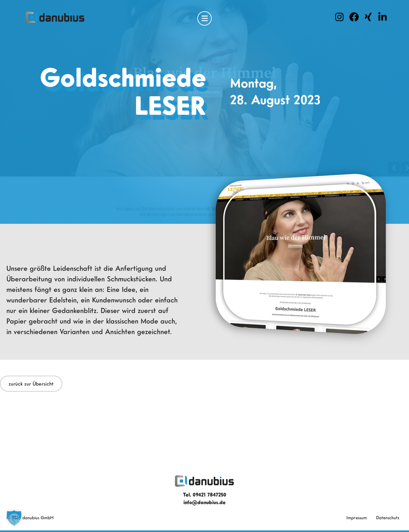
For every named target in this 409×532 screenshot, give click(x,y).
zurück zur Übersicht (31, 384)
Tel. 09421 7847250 (205, 495)
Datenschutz (388, 517)
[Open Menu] (205, 18)
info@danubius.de (204, 502)
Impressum (357, 517)
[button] (14, 518)
